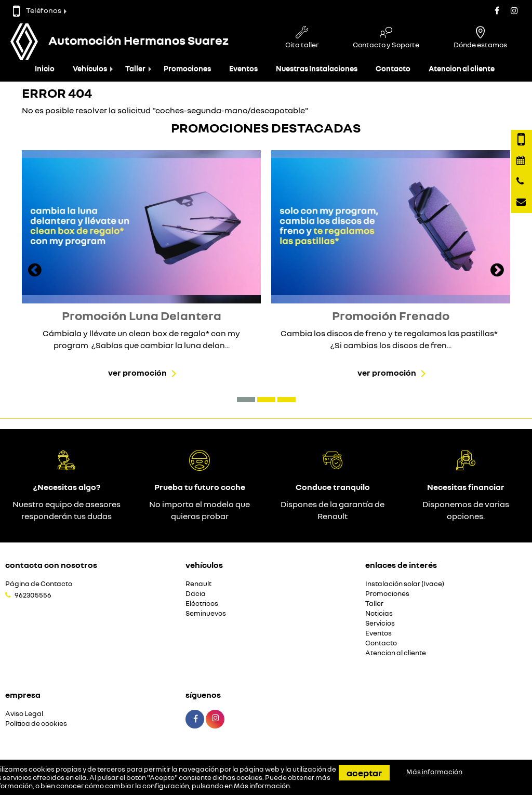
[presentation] (35, 271)
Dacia (196, 594)
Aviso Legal (24, 714)
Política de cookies (36, 724)
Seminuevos (206, 613)
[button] (246, 400)
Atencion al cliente (462, 68)
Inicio (45, 68)
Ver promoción (137, 373)
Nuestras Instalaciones (317, 68)
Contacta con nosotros (51, 565)
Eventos (243, 68)
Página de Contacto (39, 584)
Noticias (379, 613)
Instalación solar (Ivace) (405, 584)
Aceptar (364, 773)
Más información (262, 786)
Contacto (393, 68)
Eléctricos (202, 604)
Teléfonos (37, 10)
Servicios (380, 623)
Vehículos (90, 68)
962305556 (33, 595)
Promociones (187, 68)
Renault (198, 584)
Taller (135, 68)
